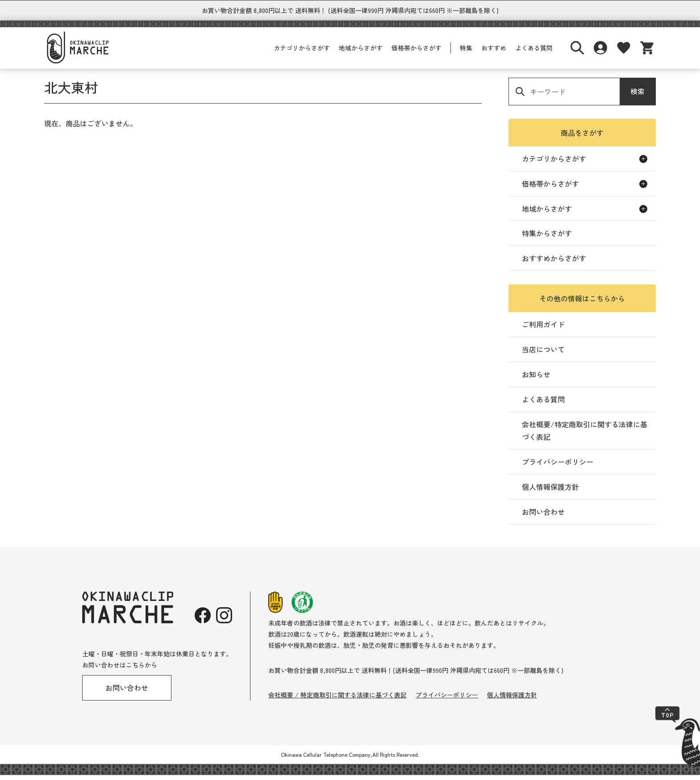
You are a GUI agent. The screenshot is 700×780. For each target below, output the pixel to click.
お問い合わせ (543, 517)
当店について (543, 354)
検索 (637, 96)
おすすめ (494, 53)
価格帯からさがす (417, 53)
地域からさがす (361, 53)
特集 (466, 53)
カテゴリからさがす (302, 53)
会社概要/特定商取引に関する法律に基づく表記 (585, 436)
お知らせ (536, 379)
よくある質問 (534, 53)
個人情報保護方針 (550, 492)
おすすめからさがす (554, 263)
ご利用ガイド (543, 329)
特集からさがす (547, 238)
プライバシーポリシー (558, 467)
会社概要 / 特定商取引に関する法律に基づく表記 (337, 700)
